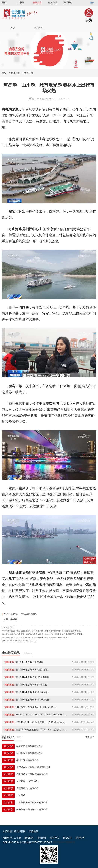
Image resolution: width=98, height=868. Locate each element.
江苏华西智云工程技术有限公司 (32, 803)
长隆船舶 (34, 831)
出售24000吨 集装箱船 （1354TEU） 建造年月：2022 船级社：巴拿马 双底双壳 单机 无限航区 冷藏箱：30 (35, 730)
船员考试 (55, 838)
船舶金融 (53, 2)
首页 (4, 2)
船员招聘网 (20, 831)
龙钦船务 (21, 795)
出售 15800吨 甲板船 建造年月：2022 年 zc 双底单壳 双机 (35, 722)
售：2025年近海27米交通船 (24, 662)
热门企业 (39, 28)
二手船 (21, 2)
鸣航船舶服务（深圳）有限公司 (32, 809)
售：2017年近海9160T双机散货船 (27, 677)
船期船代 (80, 838)
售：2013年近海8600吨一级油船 (26, 692)
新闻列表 (15, 73)
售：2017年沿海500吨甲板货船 (25, 685)
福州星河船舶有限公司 (28, 760)
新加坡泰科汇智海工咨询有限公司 (33, 767)
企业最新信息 (11, 653)
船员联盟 (67, 838)
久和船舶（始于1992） (28, 781)
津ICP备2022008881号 (64, 842)
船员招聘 (29, 838)
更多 (92, 2)
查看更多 (90, 737)
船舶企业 (37, 2)
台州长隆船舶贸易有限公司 (30, 753)
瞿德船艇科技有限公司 (28, 788)
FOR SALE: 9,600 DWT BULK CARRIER (30, 707)
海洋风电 (68, 2)
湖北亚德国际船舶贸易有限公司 (32, 774)
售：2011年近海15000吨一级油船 (27, 700)
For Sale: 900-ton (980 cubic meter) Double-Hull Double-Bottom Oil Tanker (35, 715)
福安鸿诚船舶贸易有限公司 (30, 746)
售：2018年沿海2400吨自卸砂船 (26, 670)
